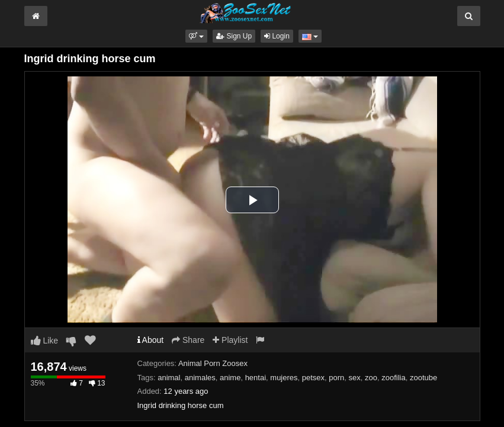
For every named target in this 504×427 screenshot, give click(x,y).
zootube (423, 378)
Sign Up (234, 36)
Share (188, 340)
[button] (196, 36)
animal (169, 378)
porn (336, 378)
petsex (313, 378)
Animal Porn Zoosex (213, 363)
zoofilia (393, 378)
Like (45, 341)
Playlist (230, 340)
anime (230, 378)
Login (277, 36)
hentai (256, 378)
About (151, 340)
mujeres (284, 378)
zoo (371, 378)
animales (200, 378)
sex (355, 378)
